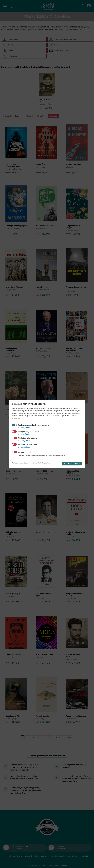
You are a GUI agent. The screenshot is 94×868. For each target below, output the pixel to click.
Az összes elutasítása (20, 463)
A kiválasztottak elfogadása (40, 463)
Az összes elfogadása (72, 464)
